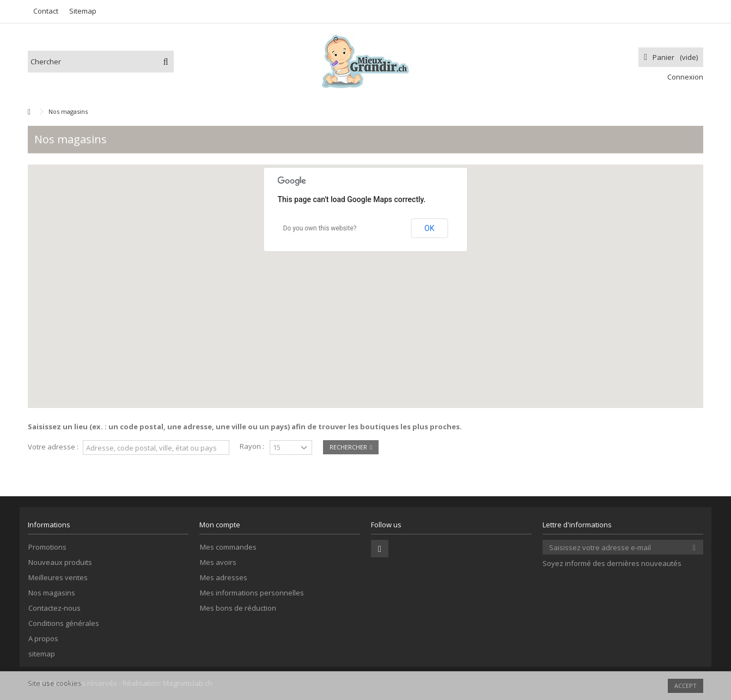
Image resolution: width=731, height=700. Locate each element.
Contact (46, 11)
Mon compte (220, 525)
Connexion (684, 77)
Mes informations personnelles (252, 593)
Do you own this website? (320, 228)
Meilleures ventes (58, 578)
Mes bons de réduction (238, 608)
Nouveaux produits (60, 562)
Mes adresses (224, 578)
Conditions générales (64, 623)
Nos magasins (52, 593)
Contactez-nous (54, 608)
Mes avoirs (218, 562)
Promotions (47, 547)
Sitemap (83, 11)
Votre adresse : (53, 447)
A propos (43, 639)
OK (429, 228)
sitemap (42, 654)
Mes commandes (228, 547)
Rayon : (252, 446)
